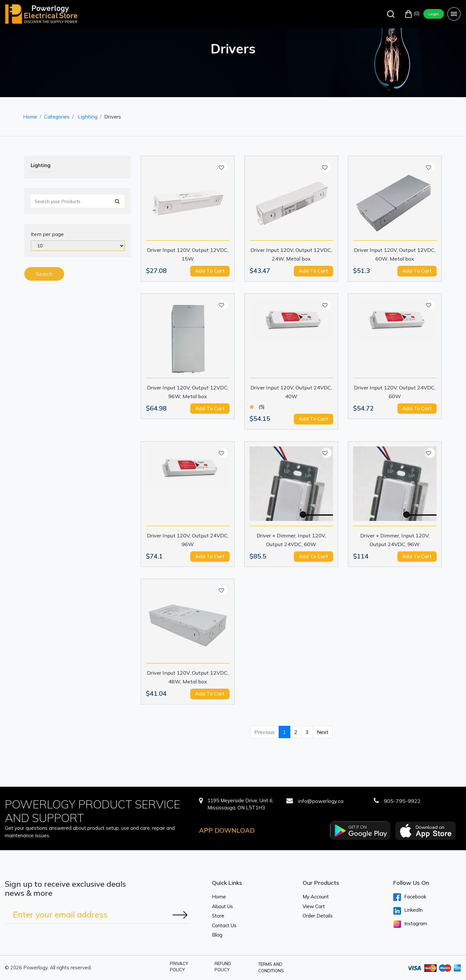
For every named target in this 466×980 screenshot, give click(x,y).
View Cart (314, 906)
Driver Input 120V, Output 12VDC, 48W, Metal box (188, 677)
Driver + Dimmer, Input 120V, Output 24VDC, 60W (291, 540)
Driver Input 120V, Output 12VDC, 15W (188, 254)
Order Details (318, 916)
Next (323, 732)
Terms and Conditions (271, 967)
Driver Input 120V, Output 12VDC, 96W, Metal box (188, 392)
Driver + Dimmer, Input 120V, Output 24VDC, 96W (395, 540)
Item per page (47, 234)
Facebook (410, 897)
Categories (57, 117)
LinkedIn (408, 911)
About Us (222, 906)
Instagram (410, 924)
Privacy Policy (179, 967)
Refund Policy (223, 967)
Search (44, 274)
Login (434, 14)
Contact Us (224, 925)
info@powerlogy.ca (321, 801)
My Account (316, 897)
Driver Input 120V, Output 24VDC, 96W (188, 540)
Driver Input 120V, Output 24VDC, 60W (395, 392)
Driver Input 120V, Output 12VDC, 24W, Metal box (291, 254)
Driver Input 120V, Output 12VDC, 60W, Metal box (395, 254)
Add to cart (210, 271)
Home (30, 117)
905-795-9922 (402, 801)
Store (218, 916)
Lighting (88, 117)
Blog (217, 935)
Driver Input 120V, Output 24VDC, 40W (291, 392)
